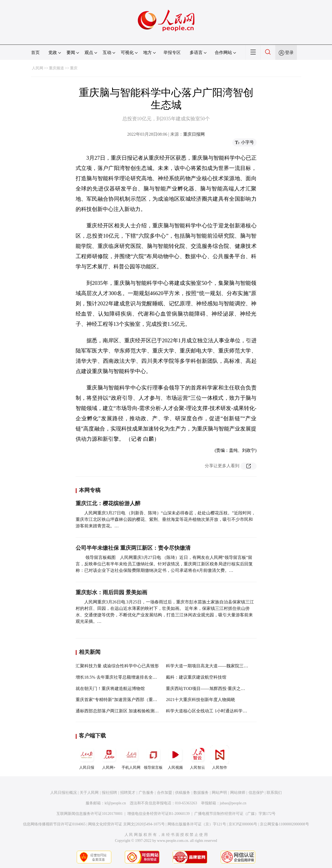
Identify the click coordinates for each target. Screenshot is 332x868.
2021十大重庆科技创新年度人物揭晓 (200, 700)
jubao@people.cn (233, 803)
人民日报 (87, 757)
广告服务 (146, 793)
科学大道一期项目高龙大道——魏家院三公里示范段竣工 (220, 666)
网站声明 (219, 793)
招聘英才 (128, 793)
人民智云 (197, 757)
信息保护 (256, 793)
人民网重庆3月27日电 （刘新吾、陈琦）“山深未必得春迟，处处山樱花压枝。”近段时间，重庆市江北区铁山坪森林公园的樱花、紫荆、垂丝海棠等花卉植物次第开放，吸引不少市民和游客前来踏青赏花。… (166, 519)
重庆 (74, 68)
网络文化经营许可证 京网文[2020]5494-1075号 (126, 824)
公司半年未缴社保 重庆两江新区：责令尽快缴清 (133, 548)
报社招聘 (109, 793)
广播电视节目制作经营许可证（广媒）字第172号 (235, 814)
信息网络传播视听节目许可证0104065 (54, 824)
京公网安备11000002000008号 (284, 824)
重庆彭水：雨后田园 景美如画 (111, 592)
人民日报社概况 (63, 793)
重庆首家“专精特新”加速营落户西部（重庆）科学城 (125, 700)
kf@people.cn (115, 803)
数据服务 (201, 793)
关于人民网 (89, 793)
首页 (35, 52)
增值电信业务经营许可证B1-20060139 (158, 814)
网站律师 (238, 793)
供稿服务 (183, 793)
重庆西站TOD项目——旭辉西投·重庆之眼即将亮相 (214, 688)
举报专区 (172, 52)
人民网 (38, 68)
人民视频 (175, 757)
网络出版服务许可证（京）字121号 (197, 824)
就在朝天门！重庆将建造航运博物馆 (110, 688)
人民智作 (220, 757)
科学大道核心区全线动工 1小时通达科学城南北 (211, 711)
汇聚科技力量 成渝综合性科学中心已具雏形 (117, 666)
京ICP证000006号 (243, 824)
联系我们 (274, 793)
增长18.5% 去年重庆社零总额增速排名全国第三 (121, 677)
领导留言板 (153, 757)
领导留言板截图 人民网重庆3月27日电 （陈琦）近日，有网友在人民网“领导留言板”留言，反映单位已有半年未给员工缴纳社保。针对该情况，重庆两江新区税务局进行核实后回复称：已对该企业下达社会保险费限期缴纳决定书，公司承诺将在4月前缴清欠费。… (164, 564)
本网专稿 (90, 490)
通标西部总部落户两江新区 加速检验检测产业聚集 (124, 711)
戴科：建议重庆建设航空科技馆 (196, 677)
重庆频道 (56, 68)
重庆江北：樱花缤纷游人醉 (108, 503)
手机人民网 (131, 757)
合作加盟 (165, 793)
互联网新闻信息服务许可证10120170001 (90, 814)
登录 (289, 52)
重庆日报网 (194, 134)
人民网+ (109, 757)
